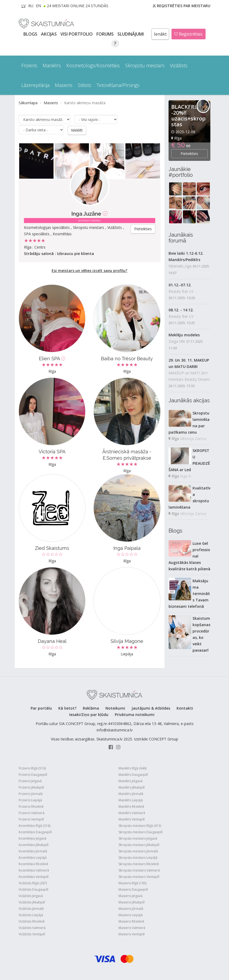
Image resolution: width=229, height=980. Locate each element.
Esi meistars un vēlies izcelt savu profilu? (89, 270)
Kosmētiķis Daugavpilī (35, 832)
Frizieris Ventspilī (31, 819)
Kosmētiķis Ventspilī (34, 876)
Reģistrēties (189, 34)
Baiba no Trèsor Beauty (127, 358)
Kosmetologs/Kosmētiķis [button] (93, 65)
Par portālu (41, 708)
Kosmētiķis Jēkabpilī (34, 845)
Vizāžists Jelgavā (31, 896)
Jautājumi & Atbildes (151, 708)
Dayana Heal (52, 641)
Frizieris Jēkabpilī (31, 787)
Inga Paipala (127, 548)
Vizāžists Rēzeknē (32, 921)
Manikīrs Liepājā (131, 800)
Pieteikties (143, 229)
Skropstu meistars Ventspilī (139, 876)
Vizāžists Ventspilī (32, 934)
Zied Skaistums (52, 548)
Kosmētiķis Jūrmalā (33, 851)
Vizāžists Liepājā (31, 915)
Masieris (51, 103)
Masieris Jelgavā (130, 896)
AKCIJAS (49, 34)
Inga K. (186, 476)
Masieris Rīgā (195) (132, 883)
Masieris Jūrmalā (131, 908)
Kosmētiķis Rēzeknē (33, 864)
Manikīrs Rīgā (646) (132, 768)
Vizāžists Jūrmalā (31, 908)
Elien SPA (52, 358)
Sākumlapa (28, 103)
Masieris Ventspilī (132, 934)
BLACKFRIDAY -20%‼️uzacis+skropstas (189, 116)
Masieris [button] (64, 85)
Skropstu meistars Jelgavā (138, 838)
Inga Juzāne (86, 213)
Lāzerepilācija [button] (35, 85)
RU (31, 6)
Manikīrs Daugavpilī (133, 774)
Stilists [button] (85, 85)
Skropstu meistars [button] (145, 65)
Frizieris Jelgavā (30, 781)
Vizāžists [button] (179, 65)
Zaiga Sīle (177, 341)
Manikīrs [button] (52, 65)
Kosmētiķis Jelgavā (32, 838)
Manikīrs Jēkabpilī (132, 787)
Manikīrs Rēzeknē (131, 806)
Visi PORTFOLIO (77, 34)
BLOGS (31, 34)
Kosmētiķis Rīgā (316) (34, 825)
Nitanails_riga (180, 266)
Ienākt (160, 34)
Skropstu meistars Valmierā (139, 870)
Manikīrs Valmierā (132, 813)
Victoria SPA (52, 451)
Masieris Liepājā (131, 915)
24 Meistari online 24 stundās (78, 6)
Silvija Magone (127, 641)
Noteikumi (115, 708)
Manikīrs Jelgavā (130, 781)
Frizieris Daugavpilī (33, 774)
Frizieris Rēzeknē (31, 806)
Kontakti (185, 708)
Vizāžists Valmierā (32, 927)
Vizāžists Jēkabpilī (32, 902)
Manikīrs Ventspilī (132, 819)
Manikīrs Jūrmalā (131, 793)
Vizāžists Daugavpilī (33, 889)
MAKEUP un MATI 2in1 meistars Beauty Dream (189, 376)
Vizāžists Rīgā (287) (33, 883)
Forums (106, 34)
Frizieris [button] (29, 65)
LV (23, 6)
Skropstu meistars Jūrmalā (138, 851)
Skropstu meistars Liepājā (138, 857)
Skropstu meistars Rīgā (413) (140, 825)
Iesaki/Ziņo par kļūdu (89, 714)
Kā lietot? (67, 708)
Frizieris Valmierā (32, 813)
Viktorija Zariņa (193, 439)
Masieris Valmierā (132, 927)
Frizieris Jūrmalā (31, 793)
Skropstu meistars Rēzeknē (139, 864)
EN (38, 6)
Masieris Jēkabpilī (132, 902)
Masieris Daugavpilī (133, 889)
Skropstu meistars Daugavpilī (140, 832)
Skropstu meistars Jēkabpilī (139, 845)
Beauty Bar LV (181, 291)
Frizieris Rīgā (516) (32, 768)
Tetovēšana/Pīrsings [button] (118, 85)
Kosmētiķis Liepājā (33, 857)
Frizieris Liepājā (30, 800)
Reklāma (91, 708)
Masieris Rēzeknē (131, 921)
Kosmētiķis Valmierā (34, 870)
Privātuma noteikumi (135, 714)
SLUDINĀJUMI (131, 34)
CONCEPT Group (163, 739)
